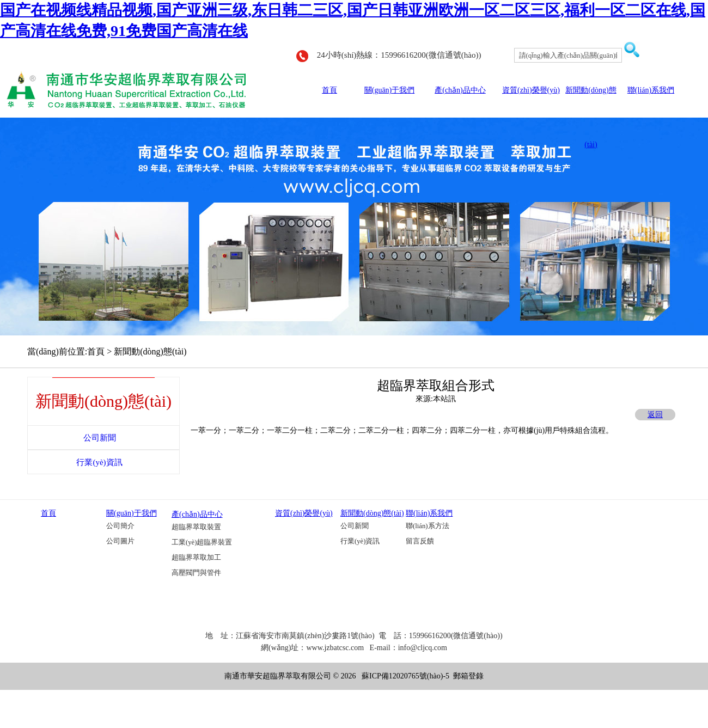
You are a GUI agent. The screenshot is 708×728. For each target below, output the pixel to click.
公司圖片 (120, 541)
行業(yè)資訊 (360, 541)
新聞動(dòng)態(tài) (372, 513)
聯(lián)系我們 (651, 90)
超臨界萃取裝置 (196, 527)
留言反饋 (420, 541)
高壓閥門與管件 (196, 573)
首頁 (329, 90)
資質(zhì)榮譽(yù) (531, 90)
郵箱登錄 (468, 676)
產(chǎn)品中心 (460, 90)
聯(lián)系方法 (428, 526)
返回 (655, 415)
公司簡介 (120, 526)
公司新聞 (355, 526)
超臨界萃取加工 (196, 558)
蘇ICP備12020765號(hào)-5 (405, 676)
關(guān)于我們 (390, 90)
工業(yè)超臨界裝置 (202, 542)
